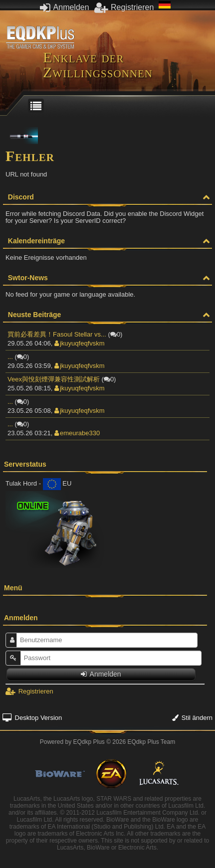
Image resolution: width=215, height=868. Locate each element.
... (10, 357)
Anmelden (65, 7)
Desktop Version (32, 718)
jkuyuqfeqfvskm (80, 343)
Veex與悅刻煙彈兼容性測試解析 (54, 379)
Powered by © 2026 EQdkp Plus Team (107, 742)
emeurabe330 (77, 433)
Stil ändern (192, 718)
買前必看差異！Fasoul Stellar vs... (57, 334)
